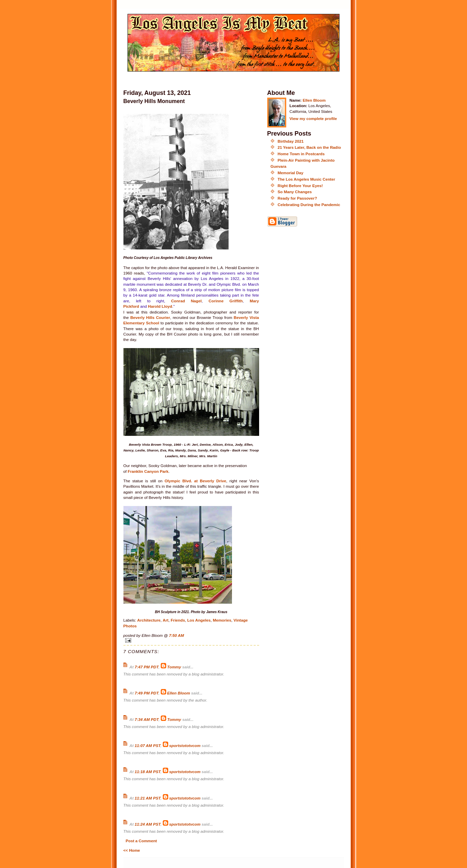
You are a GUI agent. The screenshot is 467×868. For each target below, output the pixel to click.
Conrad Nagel (186, 301)
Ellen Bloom (179, 693)
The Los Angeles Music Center (307, 179)
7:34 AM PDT (147, 719)
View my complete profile (313, 118)
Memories (222, 620)
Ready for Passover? (297, 198)
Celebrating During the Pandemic (309, 205)
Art (166, 620)
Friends (178, 620)
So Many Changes (295, 192)
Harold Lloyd (160, 306)
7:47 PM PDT (147, 667)
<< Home (132, 850)
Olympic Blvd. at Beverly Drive (195, 481)
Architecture (149, 620)
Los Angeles (199, 620)
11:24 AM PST (148, 824)
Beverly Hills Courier (150, 317)
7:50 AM (176, 635)
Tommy (175, 667)
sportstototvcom (185, 745)
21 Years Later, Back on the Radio (309, 147)
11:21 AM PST (148, 798)
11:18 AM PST (148, 772)
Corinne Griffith (226, 301)
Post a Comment (141, 841)
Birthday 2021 (291, 141)
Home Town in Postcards (301, 154)
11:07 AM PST (148, 745)
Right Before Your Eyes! (300, 186)
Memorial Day (291, 173)
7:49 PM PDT (147, 693)
